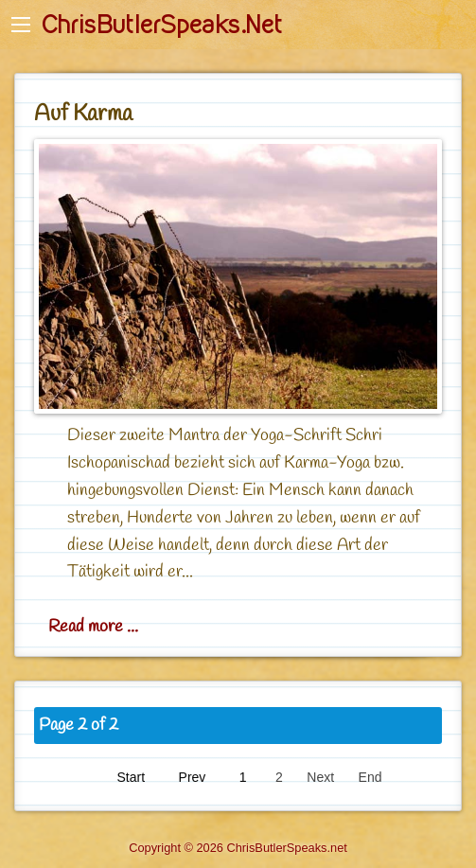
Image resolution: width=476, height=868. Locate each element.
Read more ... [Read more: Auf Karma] (93, 627)
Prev (193, 777)
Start (132, 777)
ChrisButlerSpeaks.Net (162, 25)
